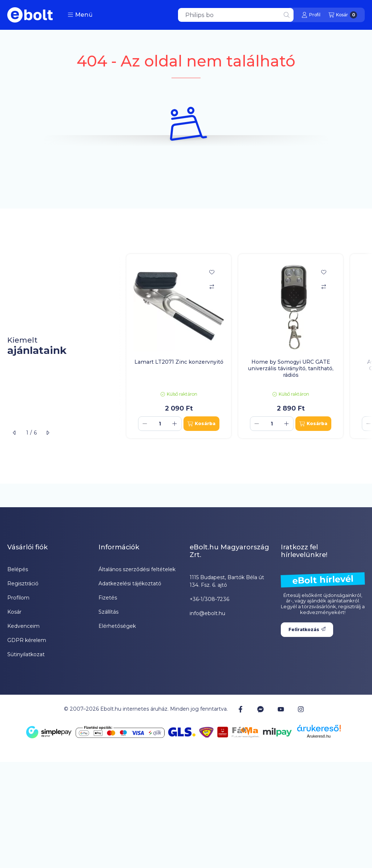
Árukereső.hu (319, 736)
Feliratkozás (307, 629)
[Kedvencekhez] (212, 272)
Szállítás (108, 612)
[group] (246, 346)
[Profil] (311, 15)
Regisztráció (23, 584)
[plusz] (175, 424)
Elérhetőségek (117, 626)
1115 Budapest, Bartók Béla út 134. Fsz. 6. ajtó (227, 581)
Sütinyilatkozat (26, 654)
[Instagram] (301, 709)
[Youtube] (281, 709)
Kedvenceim (23, 626)
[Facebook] (240, 709)
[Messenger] (260, 709)
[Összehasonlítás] (212, 287)
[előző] (15, 433)
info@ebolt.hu (207, 613)
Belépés (18, 569)
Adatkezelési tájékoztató (130, 584)
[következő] (48, 433)
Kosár (14, 612)
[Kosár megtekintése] (343, 15)
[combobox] (236, 15)
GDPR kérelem (27, 640)
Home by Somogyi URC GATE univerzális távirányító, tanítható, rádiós (291, 368)
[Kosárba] (201, 424)
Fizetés (108, 598)
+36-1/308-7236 (209, 599)
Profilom (18, 598)
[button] (80, 15)
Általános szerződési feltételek (137, 569)
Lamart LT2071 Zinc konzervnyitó (179, 362)
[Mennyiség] (160, 424)
